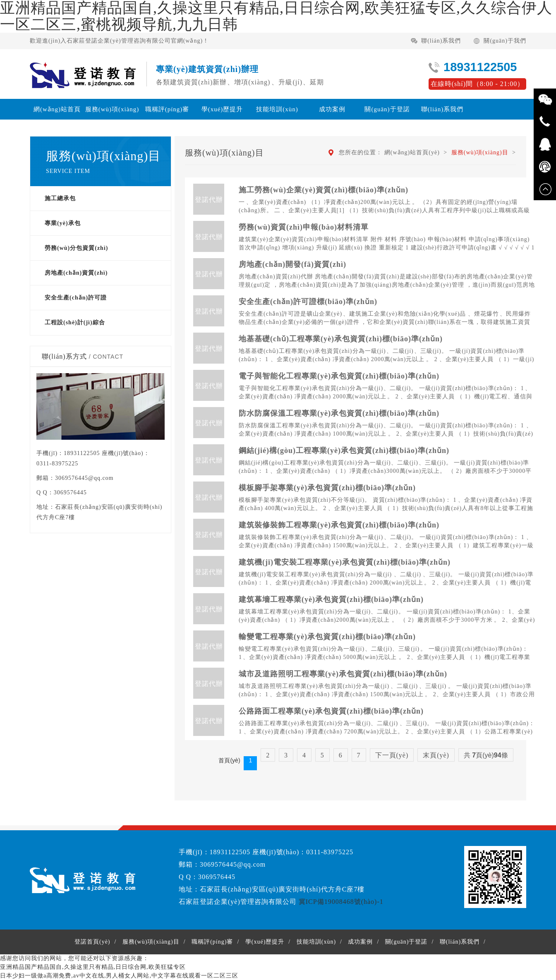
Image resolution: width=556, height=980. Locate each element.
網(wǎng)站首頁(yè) (57, 120)
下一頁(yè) (392, 755)
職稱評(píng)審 (167, 109)
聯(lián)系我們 (441, 41)
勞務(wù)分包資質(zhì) (76, 248)
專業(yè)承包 (63, 223)
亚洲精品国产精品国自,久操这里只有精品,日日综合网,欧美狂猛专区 (93, 967)
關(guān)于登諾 (387, 109)
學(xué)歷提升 (222, 109)
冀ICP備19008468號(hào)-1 (341, 902)
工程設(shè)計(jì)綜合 (75, 322)
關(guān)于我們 (505, 41)
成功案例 (332, 109)
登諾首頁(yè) (92, 942)
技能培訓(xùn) (277, 109)
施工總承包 (60, 198)
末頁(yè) (436, 755)
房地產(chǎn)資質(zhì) (76, 273)
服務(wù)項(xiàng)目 (112, 120)
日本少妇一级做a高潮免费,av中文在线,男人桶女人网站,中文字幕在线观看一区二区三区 (119, 976)
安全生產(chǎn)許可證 (76, 298)
